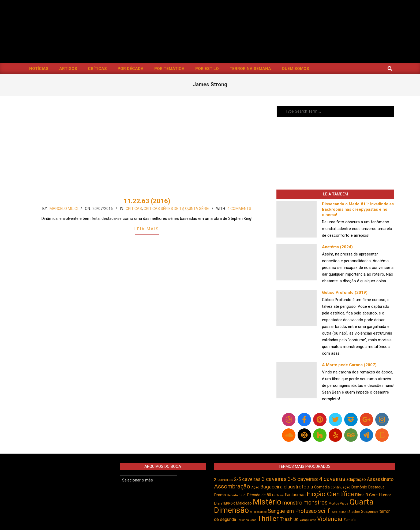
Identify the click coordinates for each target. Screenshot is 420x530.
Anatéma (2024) (337, 247)
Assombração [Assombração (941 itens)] (232, 486)
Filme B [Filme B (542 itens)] (362, 495)
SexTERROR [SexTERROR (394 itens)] (340, 512)
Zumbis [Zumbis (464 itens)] (349, 520)
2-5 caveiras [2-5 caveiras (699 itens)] (247, 479)
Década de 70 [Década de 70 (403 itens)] (237, 495)
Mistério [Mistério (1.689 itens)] (267, 502)
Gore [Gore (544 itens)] (373, 495)
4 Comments (239, 209)
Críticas (134, 209)
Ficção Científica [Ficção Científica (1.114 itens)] (330, 494)
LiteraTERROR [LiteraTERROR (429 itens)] (224, 503)
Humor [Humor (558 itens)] (385, 495)
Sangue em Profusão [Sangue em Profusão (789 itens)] (292, 511)
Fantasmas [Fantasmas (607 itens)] (295, 495)
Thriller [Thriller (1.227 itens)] (268, 519)
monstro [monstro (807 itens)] (292, 503)
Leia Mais (147, 229)
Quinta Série (197, 209)
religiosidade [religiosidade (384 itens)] (258, 512)
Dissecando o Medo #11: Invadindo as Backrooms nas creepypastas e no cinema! (358, 209)
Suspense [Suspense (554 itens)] (370, 512)
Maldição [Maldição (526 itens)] (244, 503)
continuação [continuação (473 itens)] (341, 487)
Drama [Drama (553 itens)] (220, 495)
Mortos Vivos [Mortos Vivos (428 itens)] (338, 503)
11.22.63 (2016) (147, 201)
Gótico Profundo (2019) (345, 292)
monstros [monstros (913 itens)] (316, 503)
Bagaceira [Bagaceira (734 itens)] (271, 487)
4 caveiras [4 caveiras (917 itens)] (332, 479)
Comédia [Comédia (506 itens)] (322, 487)
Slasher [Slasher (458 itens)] (354, 512)
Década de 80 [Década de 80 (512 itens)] (259, 495)
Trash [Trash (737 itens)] (286, 519)
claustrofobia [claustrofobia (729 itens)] (298, 487)
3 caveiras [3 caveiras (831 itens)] (274, 479)
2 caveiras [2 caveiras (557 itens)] (223, 480)
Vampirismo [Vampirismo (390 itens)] (308, 520)
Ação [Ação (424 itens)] (255, 487)
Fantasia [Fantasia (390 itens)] (278, 495)
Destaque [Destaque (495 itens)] (376, 487)
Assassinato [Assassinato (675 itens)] (380, 479)
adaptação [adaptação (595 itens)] (356, 479)
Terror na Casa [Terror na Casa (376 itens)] (247, 520)
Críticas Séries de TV (164, 209)
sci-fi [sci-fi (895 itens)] (324, 511)
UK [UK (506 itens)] (296, 520)
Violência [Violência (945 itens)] (330, 519)
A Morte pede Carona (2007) (349, 365)
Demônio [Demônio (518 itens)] (359, 487)
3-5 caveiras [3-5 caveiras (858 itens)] (303, 479)
